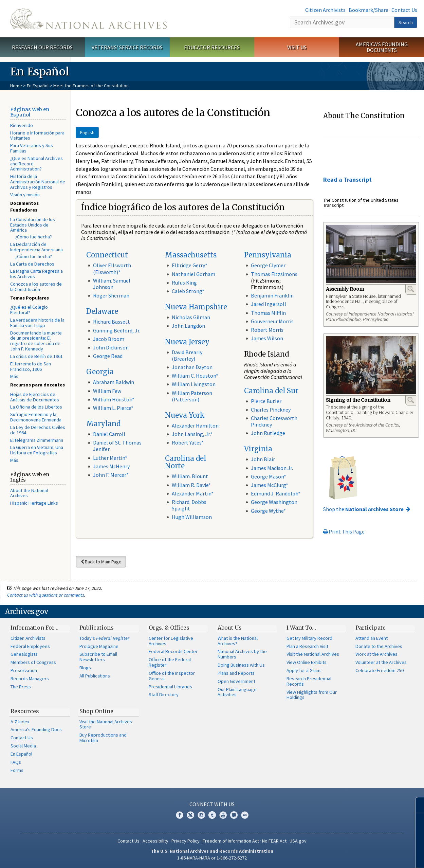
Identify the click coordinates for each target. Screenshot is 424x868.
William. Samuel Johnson (112, 284)
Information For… (34, 628)
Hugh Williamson (192, 517)
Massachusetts (191, 255)
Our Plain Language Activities (237, 692)
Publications (97, 628)
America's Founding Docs (36, 729)
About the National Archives (29, 493)
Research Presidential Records (309, 681)
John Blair (263, 459)
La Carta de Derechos (32, 264)
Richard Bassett (112, 322)
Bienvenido (22, 125)
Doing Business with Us (241, 665)
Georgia (100, 372)
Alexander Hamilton (195, 426)
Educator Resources (212, 47)
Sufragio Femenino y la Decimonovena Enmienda (36, 417)
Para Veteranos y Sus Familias (32, 148)
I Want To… (301, 628)
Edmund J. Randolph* (276, 493)
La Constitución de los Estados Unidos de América (33, 225)
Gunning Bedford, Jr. (117, 330)
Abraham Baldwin (114, 382)
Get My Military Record (309, 638)
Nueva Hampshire (196, 307)
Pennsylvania (268, 255)
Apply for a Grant (304, 670)
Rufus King (184, 283)
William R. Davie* (191, 485)
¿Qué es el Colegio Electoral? (29, 310)
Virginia (258, 449)
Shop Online (96, 711)
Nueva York (185, 415)
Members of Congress (33, 662)
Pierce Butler (266, 401)
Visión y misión (25, 195)
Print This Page (344, 531)
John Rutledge (268, 433)
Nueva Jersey (187, 342)
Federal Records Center (173, 651)
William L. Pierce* (113, 408)
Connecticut (107, 255)
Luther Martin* (110, 458)
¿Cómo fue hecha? (34, 237)
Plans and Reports (236, 673)
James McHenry (111, 466)
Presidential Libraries (170, 687)
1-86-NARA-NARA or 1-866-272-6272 (212, 858)
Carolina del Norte (186, 462)
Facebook (180, 815)
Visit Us (297, 47)
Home (16, 86)
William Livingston (194, 384)
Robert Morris (267, 330)
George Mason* (269, 476)
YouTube (223, 815)
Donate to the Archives (379, 646)
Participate (371, 628)
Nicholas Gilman (191, 317)
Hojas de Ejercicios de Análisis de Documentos (35, 397)
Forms (17, 770)
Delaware (102, 311)
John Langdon (188, 326)
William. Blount (190, 476)
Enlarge (411, 289)
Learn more (364, 856)
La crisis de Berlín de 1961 (36, 356)
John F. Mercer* (111, 475)
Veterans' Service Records (127, 47)
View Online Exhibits (307, 662)
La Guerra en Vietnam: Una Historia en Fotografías (37, 450)
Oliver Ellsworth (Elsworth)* (112, 268)
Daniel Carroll (109, 434)
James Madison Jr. (272, 468)
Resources (25, 711)
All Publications (95, 676)
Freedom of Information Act (231, 841)
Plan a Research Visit (307, 646)
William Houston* (114, 399)
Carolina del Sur (271, 391)
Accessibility (155, 841)
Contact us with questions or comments (46, 595)
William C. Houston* (195, 376)
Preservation (24, 670)
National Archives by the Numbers (242, 654)
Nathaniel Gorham (193, 274)
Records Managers (30, 679)
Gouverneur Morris (272, 321)
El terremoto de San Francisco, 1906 (31, 366)
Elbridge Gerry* (190, 265)
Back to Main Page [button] (101, 562)
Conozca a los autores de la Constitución (36, 287)
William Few (107, 391)
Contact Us (404, 10)
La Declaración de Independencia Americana (36, 247)
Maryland (103, 424)
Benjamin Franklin (272, 295)
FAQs (16, 762)
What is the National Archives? (238, 641)
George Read (108, 356)
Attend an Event (372, 638)
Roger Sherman (111, 295)
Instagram (201, 815)
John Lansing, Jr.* (192, 434)
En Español (38, 86)
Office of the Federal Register (170, 662)
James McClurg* (270, 485)
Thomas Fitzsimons (274, 274)
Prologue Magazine (99, 646)
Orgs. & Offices (169, 628)
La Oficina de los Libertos (36, 407)
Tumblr (212, 815)
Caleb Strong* (188, 291)
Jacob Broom (109, 339)
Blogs (85, 668)
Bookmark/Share (368, 10)
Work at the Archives (376, 654)
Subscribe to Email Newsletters (98, 657)
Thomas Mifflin (268, 313)
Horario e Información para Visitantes (37, 135)
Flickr (245, 815)
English (87, 132)
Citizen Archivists (325, 10)
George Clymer (268, 265)
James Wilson (267, 338)
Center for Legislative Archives (171, 641)
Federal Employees (30, 646)
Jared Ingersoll (269, 304)
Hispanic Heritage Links (34, 503)
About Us (230, 628)
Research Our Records (42, 47)
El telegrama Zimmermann (37, 440)
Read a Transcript (347, 179)
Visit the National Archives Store (106, 724)
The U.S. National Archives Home (88, 19)
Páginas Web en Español (30, 112)
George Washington (274, 502)
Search (406, 22)
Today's (104, 638)
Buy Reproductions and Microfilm (103, 738)
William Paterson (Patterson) (192, 396)
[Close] (416, 805)
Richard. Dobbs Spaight (189, 505)
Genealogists (24, 654)
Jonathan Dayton (192, 367)
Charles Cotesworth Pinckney (274, 421)
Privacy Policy (186, 841)
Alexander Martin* (193, 493)
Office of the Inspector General (172, 676)
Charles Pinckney (271, 410)
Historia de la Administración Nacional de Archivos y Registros (38, 182)
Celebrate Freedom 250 (380, 670)
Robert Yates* (188, 442)
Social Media (23, 746)
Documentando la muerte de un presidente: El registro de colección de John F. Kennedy (36, 341)
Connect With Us (212, 804)
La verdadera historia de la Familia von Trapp (37, 323)
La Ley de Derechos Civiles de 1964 (38, 430)
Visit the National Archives (313, 654)
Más (14, 376)
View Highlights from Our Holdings (312, 695)
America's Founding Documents (382, 47)
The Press (21, 687)
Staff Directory (164, 694)
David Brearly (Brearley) (187, 355)
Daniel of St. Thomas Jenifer (117, 446)
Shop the (363, 509)
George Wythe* (268, 511)
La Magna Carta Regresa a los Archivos (36, 274)
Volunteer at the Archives (381, 662)
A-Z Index (20, 722)
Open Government (236, 681)
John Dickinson (111, 347)
